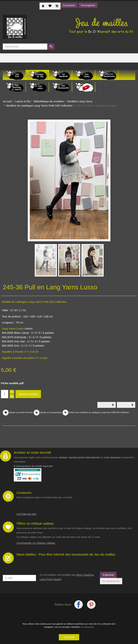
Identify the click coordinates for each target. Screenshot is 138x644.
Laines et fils (23, 101)
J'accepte (69, 637)
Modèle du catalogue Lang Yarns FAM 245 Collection (34, 302)
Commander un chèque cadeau (36, 543)
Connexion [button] (69, 5)
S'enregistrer (88, 5)
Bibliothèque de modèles (49, 101)
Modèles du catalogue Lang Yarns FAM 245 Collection (39, 106)
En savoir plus (88, 627)
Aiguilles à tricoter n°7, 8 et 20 (20, 352)
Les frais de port (26, 514)
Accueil (7, 101)
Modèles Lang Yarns (80, 101)
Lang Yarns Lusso (13, 329)
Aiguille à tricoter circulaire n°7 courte (25, 358)
